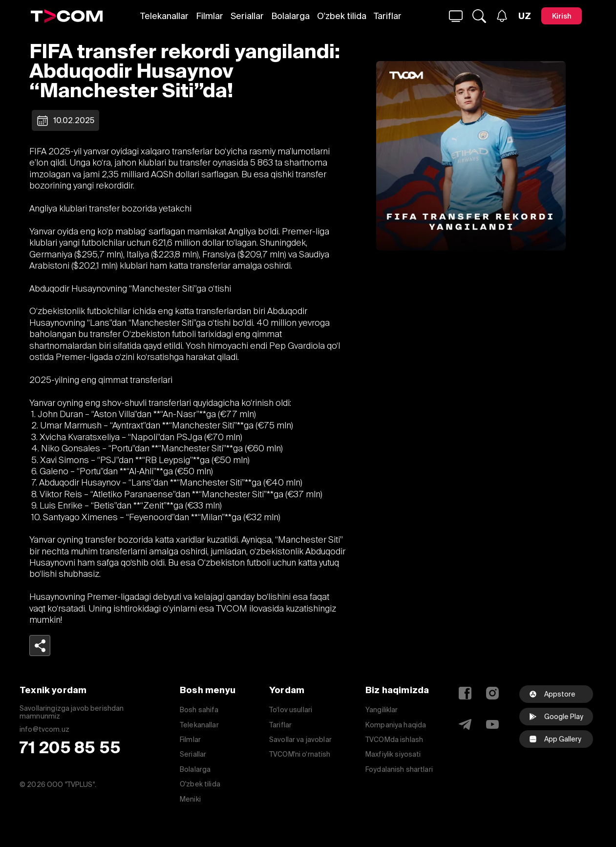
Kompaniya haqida (396, 725)
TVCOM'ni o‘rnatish (300, 754)
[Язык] (525, 16)
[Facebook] (465, 693)
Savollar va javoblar (300, 740)
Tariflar (388, 16)
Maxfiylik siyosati (393, 754)
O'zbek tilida (342, 16)
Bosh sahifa (199, 710)
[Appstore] (556, 694)
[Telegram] (465, 724)
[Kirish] (562, 16)
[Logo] (67, 16)
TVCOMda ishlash (394, 740)
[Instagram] (492, 693)
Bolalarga (290, 16)
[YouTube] (492, 724)
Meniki (190, 799)
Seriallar (247, 16)
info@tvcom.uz (44, 730)
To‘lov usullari (291, 710)
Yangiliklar (382, 710)
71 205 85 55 (70, 748)
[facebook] (556, 739)
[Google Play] (556, 717)
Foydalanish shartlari (399, 769)
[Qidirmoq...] (456, 16)
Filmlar (210, 16)
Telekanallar (164, 16)
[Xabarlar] (502, 16)
